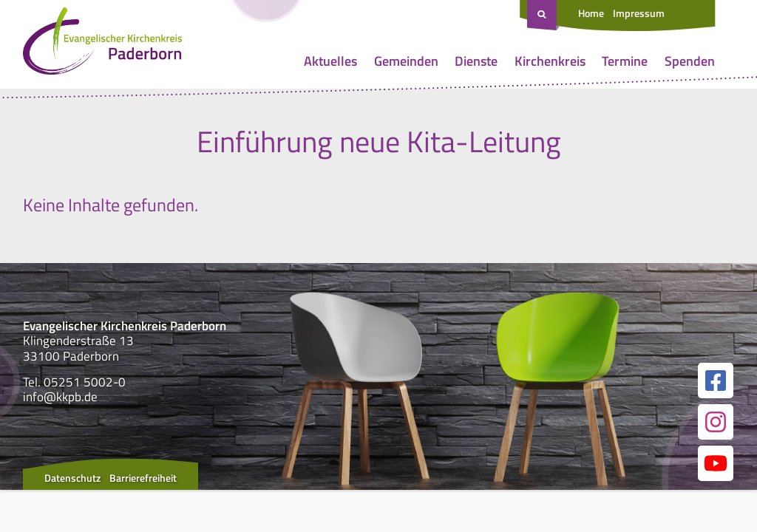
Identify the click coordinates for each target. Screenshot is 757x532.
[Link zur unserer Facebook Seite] (716, 381)
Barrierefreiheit (143, 478)
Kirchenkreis (550, 61)
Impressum (639, 13)
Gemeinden (406, 61)
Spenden (690, 61)
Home (591, 13)
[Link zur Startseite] (102, 44)
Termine (625, 61)
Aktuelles (330, 61)
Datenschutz (72, 478)
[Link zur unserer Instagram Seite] (716, 422)
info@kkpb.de (60, 397)
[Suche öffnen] (543, 16)
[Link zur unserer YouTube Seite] (716, 463)
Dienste (476, 61)
